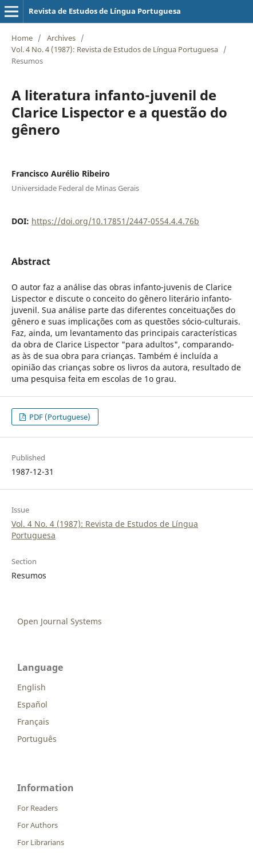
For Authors (37, 825)
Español (32, 704)
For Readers (37, 808)
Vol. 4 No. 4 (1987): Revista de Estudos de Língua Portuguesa (115, 49)
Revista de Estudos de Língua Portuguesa (105, 11)
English (31, 687)
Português (37, 739)
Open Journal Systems (60, 621)
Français (33, 722)
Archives (61, 38)
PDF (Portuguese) (59, 417)
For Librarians (41, 842)
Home (22, 38)
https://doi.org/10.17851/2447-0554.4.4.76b (115, 221)
